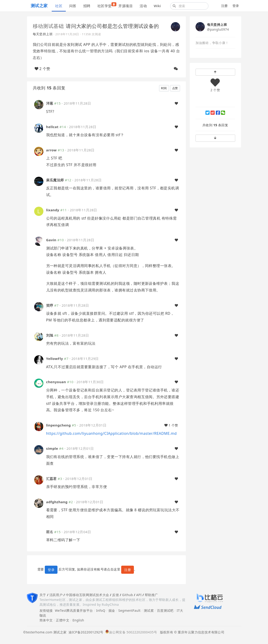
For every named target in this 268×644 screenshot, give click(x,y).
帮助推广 (151, 595)
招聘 (87, 6)
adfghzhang (57, 502)
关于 (43, 595)
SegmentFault (129, 610)
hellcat (52, 127)
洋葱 (50, 103)
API (139, 595)
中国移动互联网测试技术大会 (87, 595)
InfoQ (101, 610)
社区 (59, 6)
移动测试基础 (48, 26)
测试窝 (149, 610)
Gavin (51, 240)
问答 (73, 6)
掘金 (112, 610)
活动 (143, 6)
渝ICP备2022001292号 (85, 632)
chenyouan (56, 382)
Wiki (157, 6)
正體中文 (63, 620)
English (78, 620)
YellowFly (55, 359)
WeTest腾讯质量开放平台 (74, 610)
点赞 (175, 88)
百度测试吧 (165, 610)
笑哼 (50, 305)
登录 (236, 6)
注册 (224, 6)
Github (128, 595)
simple (52, 448)
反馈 (116, 595)
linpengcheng (59, 425)
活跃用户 (56, 595)
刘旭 (50, 335)
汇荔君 (51, 479)
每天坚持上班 (43, 34)
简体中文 (46, 620)
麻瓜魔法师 (55, 180)
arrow (51, 150)
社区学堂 (106, 5)
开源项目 (126, 6)
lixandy (53, 210)
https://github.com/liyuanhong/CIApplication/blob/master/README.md (111, 433)
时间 (164, 88)
